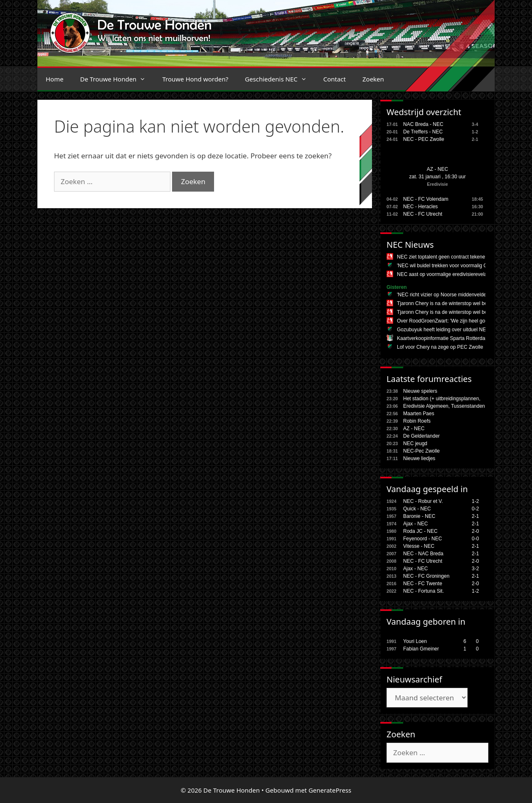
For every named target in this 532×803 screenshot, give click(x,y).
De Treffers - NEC (423, 132)
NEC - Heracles (420, 207)
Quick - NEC (417, 509)
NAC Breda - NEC (423, 124)
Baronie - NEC (419, 516)
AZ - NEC (437, 169)
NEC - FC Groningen (426, 576)
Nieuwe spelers (420, 391)
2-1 (475, 516)
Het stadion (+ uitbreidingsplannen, (442, 399)
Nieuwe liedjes (419, 458)
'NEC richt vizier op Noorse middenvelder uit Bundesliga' (459, 295)
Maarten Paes (419, 414)
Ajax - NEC (415, 524)
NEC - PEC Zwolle (424, 139)
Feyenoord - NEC (422, 539)
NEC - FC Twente (423, 584)
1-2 (475, 501)
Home (55, 79)
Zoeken (373, 79)
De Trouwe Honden (117, 79)
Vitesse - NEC (419, 546)
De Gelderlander (421, 436)
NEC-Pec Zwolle (421, 451)
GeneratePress (330, 790)
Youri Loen (415, 641)
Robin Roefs (417, 421)
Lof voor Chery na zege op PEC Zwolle (440, 347)
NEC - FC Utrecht (423, 214)
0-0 (475, 539)
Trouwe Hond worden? (195, 79)
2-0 (475, 531)
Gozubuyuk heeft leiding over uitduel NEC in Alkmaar (456, 330)
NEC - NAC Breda (423, 554)
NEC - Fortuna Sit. (424, 591)
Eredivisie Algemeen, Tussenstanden (444, 406)
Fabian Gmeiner (421, 649)
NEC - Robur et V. (423, 501)
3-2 (475, 569)
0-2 (475, 509)
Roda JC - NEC (420, 531)
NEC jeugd (415, 443)
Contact (335, 79)
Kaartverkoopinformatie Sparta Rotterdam (443, 338)
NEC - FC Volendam (426, 199)
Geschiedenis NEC (280, 79)
